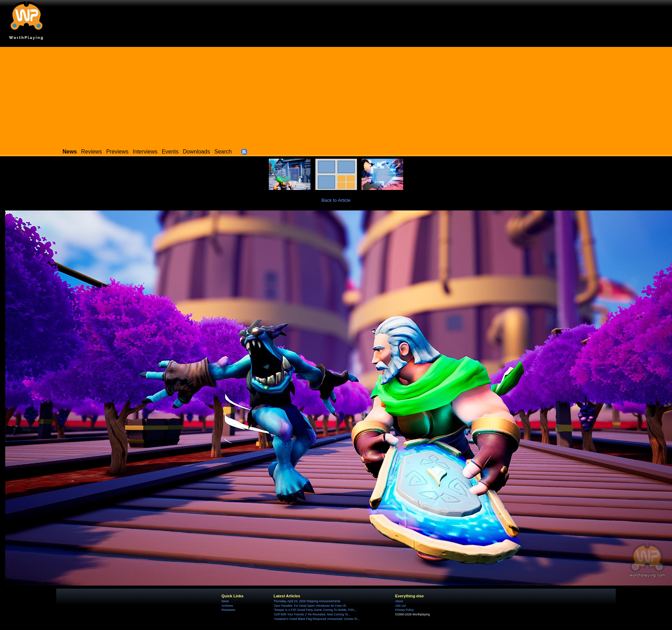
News (225, 601)
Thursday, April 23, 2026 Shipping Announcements (307, 601)
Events (170, 152)
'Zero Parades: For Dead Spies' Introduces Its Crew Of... (311, 606)
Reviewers (229, 610)
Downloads (197, 152)
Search (223, 152)
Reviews (92, 152)
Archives (227, 606)
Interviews (145, 152)
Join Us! (401, 606)
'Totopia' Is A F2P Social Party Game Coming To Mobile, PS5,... (315, 610)
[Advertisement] (336, 96)
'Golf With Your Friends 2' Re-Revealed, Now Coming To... (312, 614)
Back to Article (336, 200)
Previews (117, 152)
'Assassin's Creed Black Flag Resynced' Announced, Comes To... (317, 619)
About (399, 601)
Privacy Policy (404, 610)
